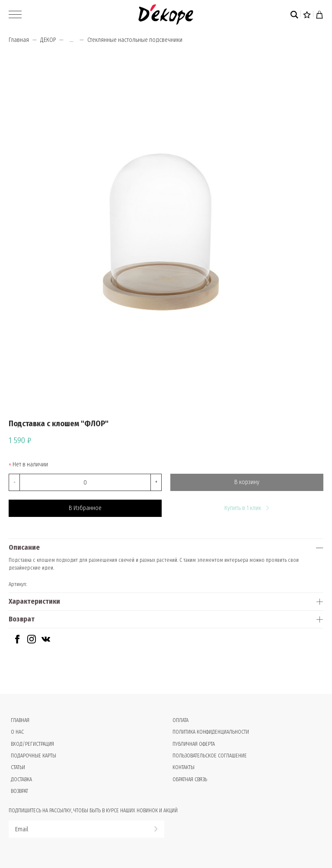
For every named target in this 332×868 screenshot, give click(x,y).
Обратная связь (190, 779)
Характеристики (34, 601)
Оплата (180, 720)
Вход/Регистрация (32, 744)
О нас (17, 732)
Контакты (184, 767)
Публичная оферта (194, 744)
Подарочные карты (34, 756)
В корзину (247, 482)
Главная (19, 40)
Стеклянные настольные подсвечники (135, 40)
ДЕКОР (48, 40)
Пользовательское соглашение (210, 756)
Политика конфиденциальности (211, 732)
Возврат (22, 619)
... (72, 40)
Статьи (18, 767)
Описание (24, 547)
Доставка (21, 779)
